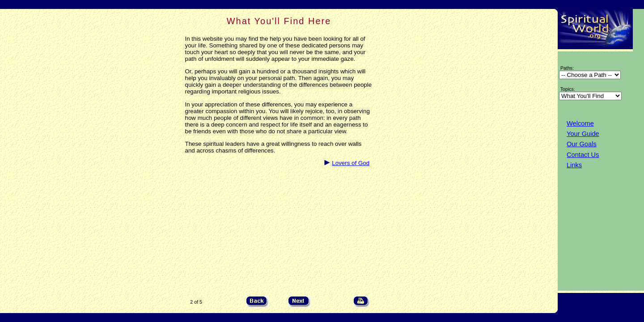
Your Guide (583, 134)
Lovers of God (351, 163)
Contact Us (583, 155)
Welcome (580, 123)
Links (574, 165)
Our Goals (582, 144)
